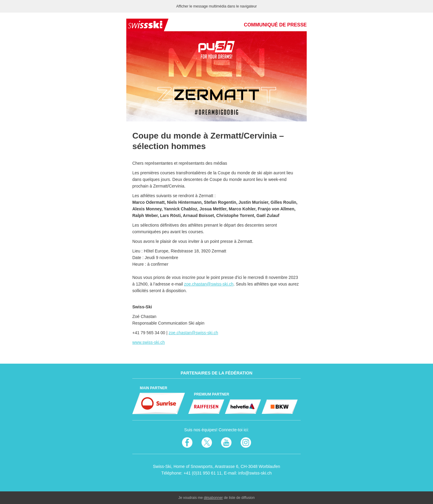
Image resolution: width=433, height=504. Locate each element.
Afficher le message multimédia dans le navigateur (216, 6)
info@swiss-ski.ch (255, 473)
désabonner (213, 498)
